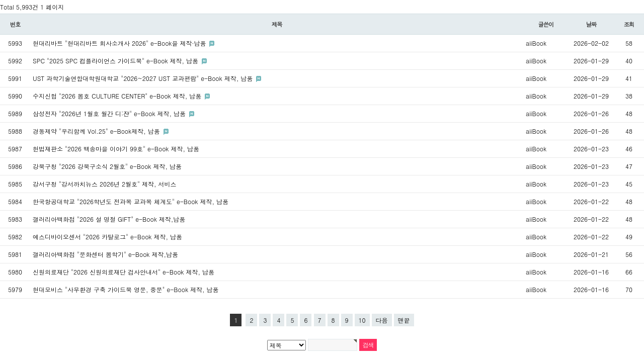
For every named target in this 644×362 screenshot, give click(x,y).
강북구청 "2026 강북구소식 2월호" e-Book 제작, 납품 (107, 166)
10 (362, 320)
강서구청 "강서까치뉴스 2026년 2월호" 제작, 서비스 (105, 184)
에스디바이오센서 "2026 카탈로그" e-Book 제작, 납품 (107, 237)
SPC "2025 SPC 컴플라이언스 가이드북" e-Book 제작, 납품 (116, 61)
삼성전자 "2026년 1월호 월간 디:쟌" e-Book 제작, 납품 (110, 113)
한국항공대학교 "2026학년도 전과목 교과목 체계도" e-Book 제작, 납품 (131, 201)
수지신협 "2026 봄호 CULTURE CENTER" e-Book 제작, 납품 (118, 96)
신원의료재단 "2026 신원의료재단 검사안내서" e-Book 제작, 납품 (124, 272)
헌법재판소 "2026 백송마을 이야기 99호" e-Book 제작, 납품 (116, 149)
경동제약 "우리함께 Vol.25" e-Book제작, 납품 (97, 131)
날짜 (591, 24)
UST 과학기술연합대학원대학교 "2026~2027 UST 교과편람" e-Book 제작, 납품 (144, 78)
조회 (629, 24)
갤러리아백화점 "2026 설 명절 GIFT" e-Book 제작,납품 (109, 219)
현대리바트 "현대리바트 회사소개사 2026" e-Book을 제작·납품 (120, 43)
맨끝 (404, 320)
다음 (382, 320)
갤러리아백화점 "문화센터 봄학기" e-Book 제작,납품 (105, 254)
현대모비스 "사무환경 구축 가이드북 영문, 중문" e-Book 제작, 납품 (126, 289)
